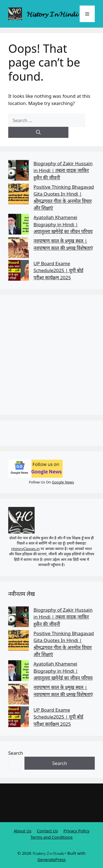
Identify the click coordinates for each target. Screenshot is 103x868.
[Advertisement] (51, 355)
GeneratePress (51, 859)
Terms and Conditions (52, 837)
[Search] (38, 132)
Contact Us (47, 831)
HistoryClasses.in (26, 549)
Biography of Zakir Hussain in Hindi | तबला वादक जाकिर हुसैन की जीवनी (63, 170)
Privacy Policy (76, 831)
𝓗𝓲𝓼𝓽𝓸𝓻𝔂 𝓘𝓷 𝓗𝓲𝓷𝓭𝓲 (52, 14)
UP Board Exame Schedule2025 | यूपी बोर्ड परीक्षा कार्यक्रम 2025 (58, 270)
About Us (23, 831)
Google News (63, 482)
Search (16, 753)
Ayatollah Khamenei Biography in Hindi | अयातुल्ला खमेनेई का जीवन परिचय (63, 224)
